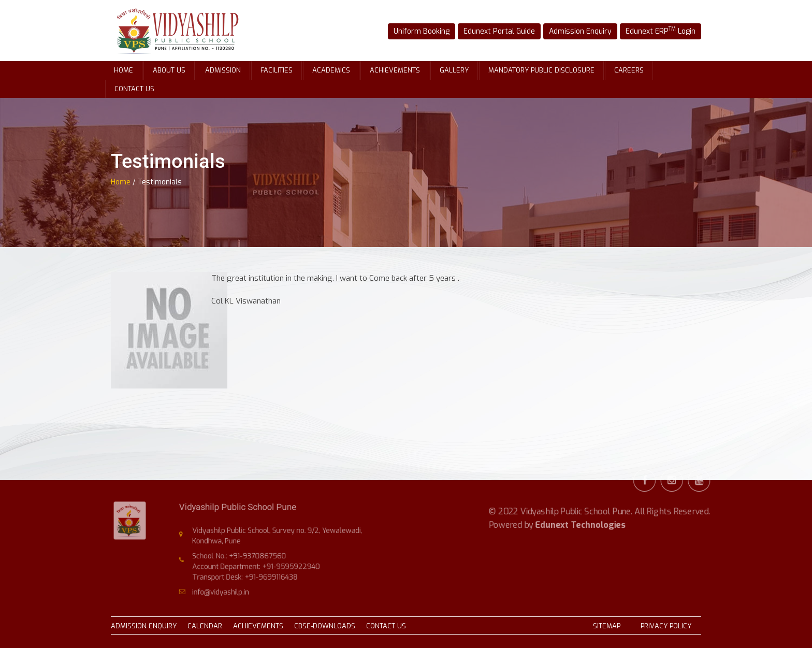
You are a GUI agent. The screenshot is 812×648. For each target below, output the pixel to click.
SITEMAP (607, 626)
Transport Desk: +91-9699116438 (249, 574)
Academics (331, 70)
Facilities (277, 70)
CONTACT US (386, 626)
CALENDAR (205, 626)
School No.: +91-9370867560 (244, 555)
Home (124, 70)
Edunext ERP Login (656, 31)
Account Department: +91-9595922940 (259, 565)
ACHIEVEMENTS (258, 626)
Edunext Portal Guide (501, 31)
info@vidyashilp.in (228, 587)
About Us (169, 70)
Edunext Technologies (581, 512)
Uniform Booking (426, 31)
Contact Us (134, 89)
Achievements (395, 70)
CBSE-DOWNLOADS (325, 626)
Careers (629, 70)
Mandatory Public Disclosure (541, 70)
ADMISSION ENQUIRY (144, 626)
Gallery (454, 70)
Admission (223, 70)
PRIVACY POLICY (666, 626)
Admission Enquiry (578, 31)
